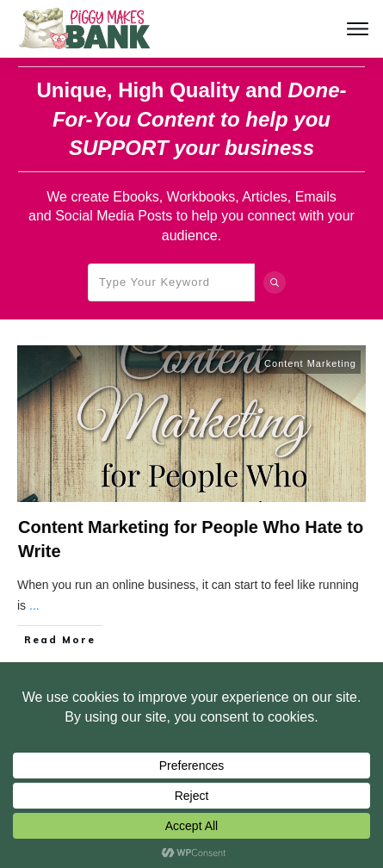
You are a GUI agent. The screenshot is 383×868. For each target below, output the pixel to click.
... (34, 605)
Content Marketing (310, 363)
